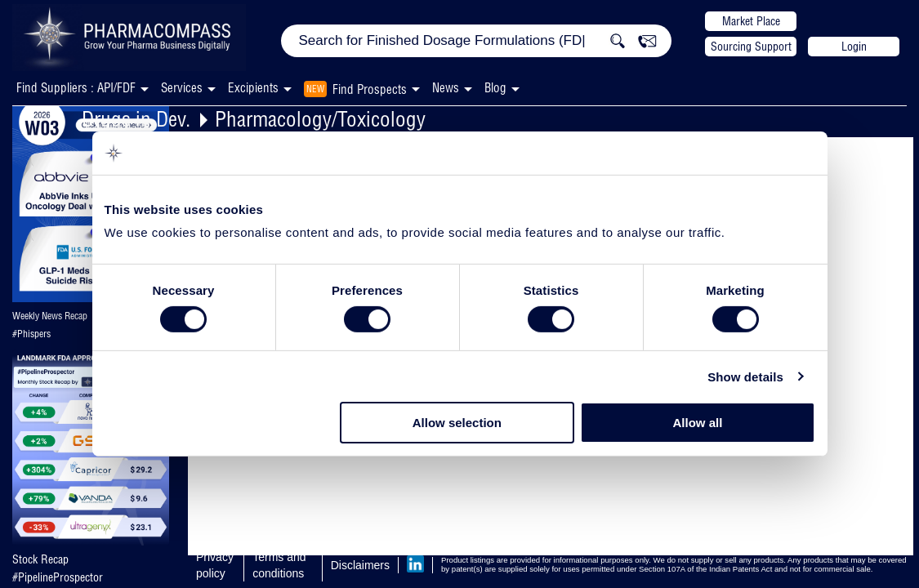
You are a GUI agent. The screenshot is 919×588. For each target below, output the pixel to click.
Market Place (751, 21)
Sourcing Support (751, 47)
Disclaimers (360, 565)
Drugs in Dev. (136, 119)
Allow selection (457, 423)
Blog (495, 88)
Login (854, 47)
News (446, 88)
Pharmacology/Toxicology (320, 119)
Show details (745, 377)
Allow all (698, 423)
